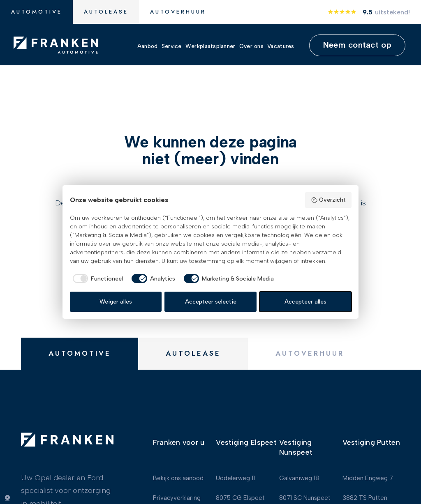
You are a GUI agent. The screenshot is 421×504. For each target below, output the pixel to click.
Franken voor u (179, 435)
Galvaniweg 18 (299, 470)
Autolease (106, 12)
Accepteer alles (305, 302)
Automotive (37, 12)
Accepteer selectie (211, 302)
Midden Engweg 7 (368, 470)
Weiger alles (116, 302)
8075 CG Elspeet (240, 490)
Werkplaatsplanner (210, 46)
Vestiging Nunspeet (296, 440)
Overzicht (328, 200)
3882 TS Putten (365, 490)
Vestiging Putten (371, 435)
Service (172, 46)
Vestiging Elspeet (246, 435)
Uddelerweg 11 (235, 470)
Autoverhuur (178, 12)
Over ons (251, 46)
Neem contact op (357, 45)
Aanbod (148, 46)
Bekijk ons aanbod (178, 470)
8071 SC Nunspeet (305, 490)
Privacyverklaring (177, 490)
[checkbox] (97, 278)
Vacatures (281, 46)
